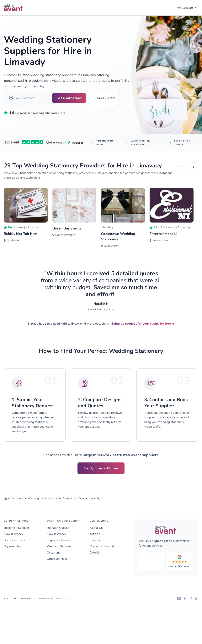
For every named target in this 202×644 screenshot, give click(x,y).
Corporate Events (59, 546)
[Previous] (182, 172)
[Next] (194, 172)
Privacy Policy (45, 604)
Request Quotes (58, 533)
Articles (95, 539)
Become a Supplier (16, 533)
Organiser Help (57, 564)
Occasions (54, 558)
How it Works (13, 539)
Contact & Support (102, 552)
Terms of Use (63, 604)
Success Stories (15, 546)
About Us (96, 533)
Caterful (95, 558)
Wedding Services (59, 552)
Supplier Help (13, 552)
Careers (95, 546)
